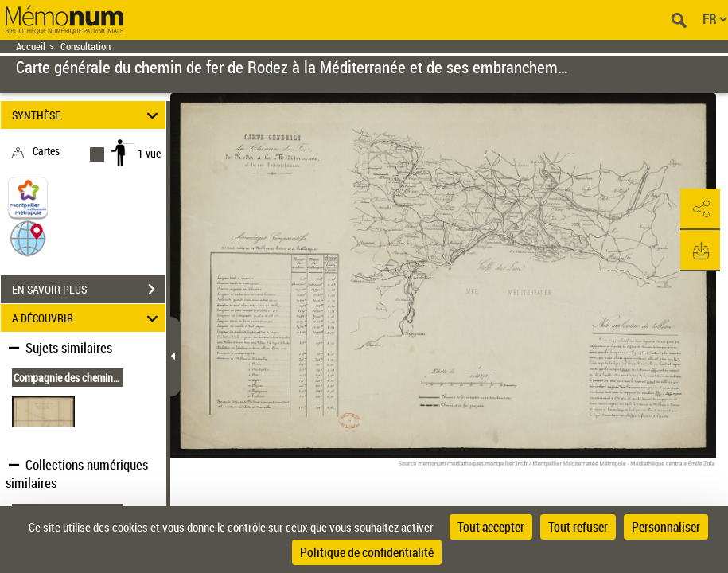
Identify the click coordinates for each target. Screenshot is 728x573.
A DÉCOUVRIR (87, 318)
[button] (28, 238)
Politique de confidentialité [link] (367, 552)
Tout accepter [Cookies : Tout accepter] (491, 527)
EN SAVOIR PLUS (89, 290)
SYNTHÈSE (87, 115)
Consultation (86, 47)
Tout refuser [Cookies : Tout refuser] (578, 527)
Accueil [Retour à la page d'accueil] (31, 47)
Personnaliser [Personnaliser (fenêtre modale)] (666, 527)
